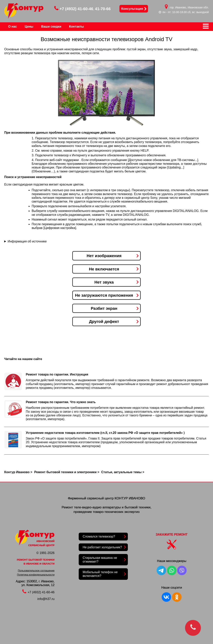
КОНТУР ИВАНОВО (130, 498)
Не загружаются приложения (104, 295)
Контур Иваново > (18, 472)
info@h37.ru (46, 599)
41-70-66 (103, 9)
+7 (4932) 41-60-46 (74, 9)
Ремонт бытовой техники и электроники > (67, 472)
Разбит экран (104, 308)
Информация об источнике (27, 241)
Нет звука (104, 282)
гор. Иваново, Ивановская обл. (189, 7)
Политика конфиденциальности (36, 575)
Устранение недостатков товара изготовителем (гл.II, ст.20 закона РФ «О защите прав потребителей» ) (105, 433)
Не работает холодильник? (102, 547)
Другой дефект (104, 321)
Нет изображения (104, 256)
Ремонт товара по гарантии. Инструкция (57, 374)
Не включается (104, 269)
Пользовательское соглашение (36, 571)
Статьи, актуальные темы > (123, 472)
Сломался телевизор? (99, 536)
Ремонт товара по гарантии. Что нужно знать (61, 402)
